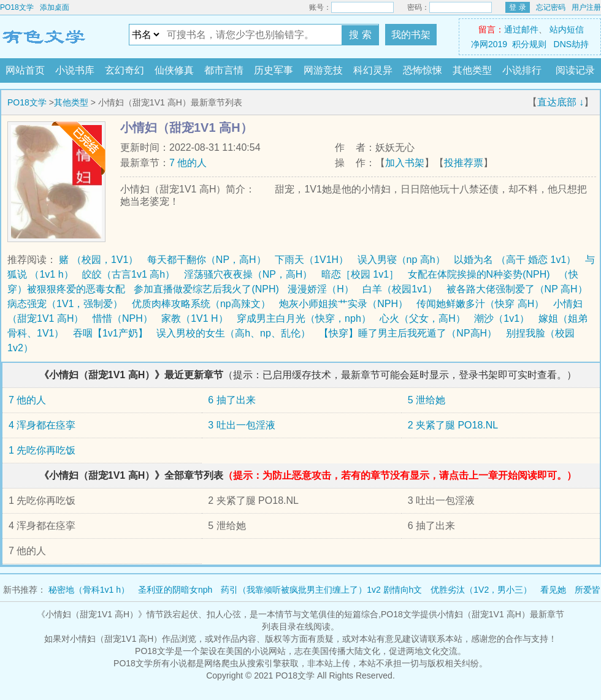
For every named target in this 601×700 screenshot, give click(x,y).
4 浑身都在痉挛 (42, 425)
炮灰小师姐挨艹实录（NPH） (343, 304)
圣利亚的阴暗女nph (175, 590)
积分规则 (529, 44)
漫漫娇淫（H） (321, 289)
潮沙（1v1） (502, 318)
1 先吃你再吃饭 (42, 450)
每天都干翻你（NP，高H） (207, 260)
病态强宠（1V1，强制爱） (65, 304)
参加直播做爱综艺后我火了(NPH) (206, 289)
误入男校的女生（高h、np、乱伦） (233, 333)
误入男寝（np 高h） (401, 260)
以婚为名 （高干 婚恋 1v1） (515, 260)
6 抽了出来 (232, 400)
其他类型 (472, 70)
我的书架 (411, 35)
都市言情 (224, 70)
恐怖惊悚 (423, 70)
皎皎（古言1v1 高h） (128, 274)
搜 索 (360, 35)
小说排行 (522, 70)
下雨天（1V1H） (312, 260)
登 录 (517, 7)
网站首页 (25, 70)
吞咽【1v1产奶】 (110, 333)
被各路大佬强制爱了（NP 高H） (517, 289)
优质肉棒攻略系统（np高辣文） (201, 304)
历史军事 (274, 70)
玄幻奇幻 (124, 70)
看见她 (553, 590)
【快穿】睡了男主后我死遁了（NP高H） (408, 333)
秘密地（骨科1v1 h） (89, 590)
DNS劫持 (572, 44)
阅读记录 (575, 70)
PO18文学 (17, 7)
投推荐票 (464, 163)
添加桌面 (55, 7)
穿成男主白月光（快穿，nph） (304, 318)
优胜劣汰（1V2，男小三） (481, 590)
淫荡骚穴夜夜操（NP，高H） (248, 274)
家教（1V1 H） (194, 318)
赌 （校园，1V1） (98, 260)
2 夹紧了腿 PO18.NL (453, 425)
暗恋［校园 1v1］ (360, 274)
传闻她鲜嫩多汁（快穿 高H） (480, 304)
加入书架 (405, 163)
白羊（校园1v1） (400, 289)
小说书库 (75, 70)
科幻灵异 (373, 70)
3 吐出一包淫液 (241, 425)
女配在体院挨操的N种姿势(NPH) (479, 274)
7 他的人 (188, 163)
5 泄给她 (427, 400)
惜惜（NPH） (123, 318)
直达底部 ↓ (561, 102)
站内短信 (567, 29)
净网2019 (489, 44)
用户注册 (586, 7)
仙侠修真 (174, 70)
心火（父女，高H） (423, 318)
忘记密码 (551, 7)
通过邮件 (521, 29)
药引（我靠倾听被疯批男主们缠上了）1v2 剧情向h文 (321, 590)
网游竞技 (323, 70)
